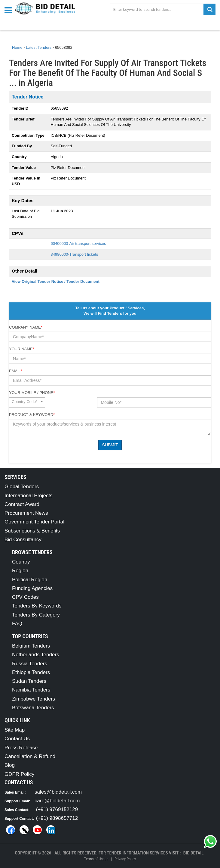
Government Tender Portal (34, 522)
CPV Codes (25, 597)
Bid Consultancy (23, 540)
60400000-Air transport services (78, 244)
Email (16, 371)
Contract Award (22, 504)
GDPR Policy (19, 774)
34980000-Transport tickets (75, 254)
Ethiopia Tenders (31, 672)
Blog (10, 765)
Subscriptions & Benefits (32, 531)
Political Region (30, 580)
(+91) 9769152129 (57, 809)
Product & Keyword (32, 415)
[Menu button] (10, 10)
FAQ (17, 624)
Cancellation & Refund (30, 756)
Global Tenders (22, 487)
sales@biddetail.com (58, 792)
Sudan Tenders (29, 681)
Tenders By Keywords (37, 606)
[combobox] (27, 402)
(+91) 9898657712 (57, 818)
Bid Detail (194, 853)
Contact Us (17, 739)
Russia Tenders (30, 664)
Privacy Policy (125, 859)
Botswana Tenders (33, 708)
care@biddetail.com (57, 801)
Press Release (21, 748)
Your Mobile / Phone (32, 393)
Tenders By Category (36, 615)
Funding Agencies (32, 588)
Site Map (15, 730)
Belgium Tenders (31, 646)
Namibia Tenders (31, 690)
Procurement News (26, 513)
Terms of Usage (96, 859)
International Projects (29, 496)
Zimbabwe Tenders (34, 699)
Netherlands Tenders (36, 655)
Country (21, 562)
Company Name (26, 327)
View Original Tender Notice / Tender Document (56, 281)
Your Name (22, 349)
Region (20, 571)
